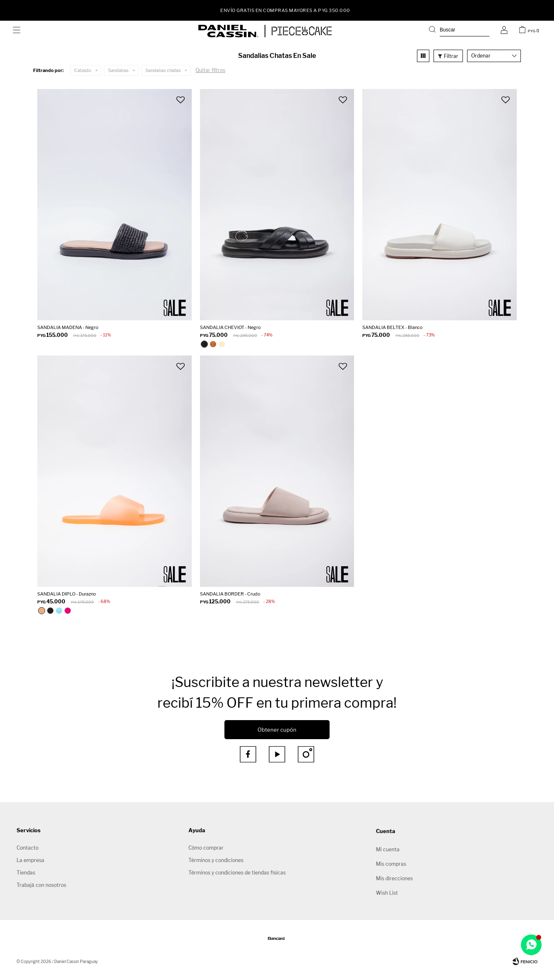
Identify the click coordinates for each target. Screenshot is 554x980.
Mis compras (391, 864)
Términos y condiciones (216, 860)
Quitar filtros (210, 70)
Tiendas (26, 873)
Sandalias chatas (163, 70)
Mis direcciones (394, 878)
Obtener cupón (277, 730)
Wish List (387, 893)
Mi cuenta (388, 849)
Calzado (83, 70)
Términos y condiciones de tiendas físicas (237, 873)
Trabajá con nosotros (41, 885)
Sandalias (118, 70)
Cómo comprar (206, 848)
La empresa (30, 860)
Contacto (28, 848)
